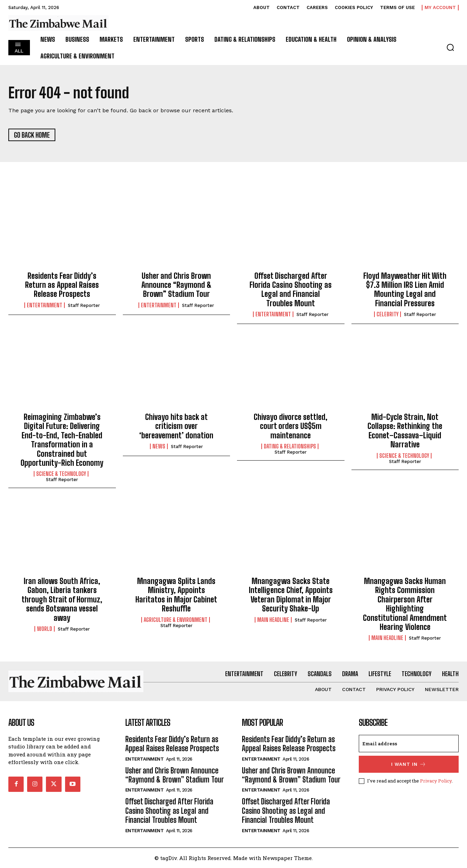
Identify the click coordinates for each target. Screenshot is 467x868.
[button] (450, 47)
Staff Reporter (84, 305)
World (45, 629)
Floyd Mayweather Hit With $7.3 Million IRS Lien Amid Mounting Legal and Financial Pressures (405, 290)
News (159, 446)
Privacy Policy (436, 781)
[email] (409, 744)
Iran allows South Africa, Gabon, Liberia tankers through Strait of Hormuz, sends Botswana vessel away (62, 599)
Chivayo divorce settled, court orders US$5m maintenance (291, 426)
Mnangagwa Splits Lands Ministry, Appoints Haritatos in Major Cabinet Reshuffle (176, 595)
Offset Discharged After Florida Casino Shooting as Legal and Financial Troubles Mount (291, 290)
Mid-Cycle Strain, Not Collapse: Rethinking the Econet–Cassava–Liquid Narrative (405, 431)
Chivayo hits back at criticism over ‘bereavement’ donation (176, 426)
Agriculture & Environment (176, 620)
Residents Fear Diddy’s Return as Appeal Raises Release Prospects (62, 285)
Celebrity (387, 314)
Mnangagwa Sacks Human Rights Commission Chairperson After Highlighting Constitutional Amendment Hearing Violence (405, 604)
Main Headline (273, 620)
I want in (409, 764)
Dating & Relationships (290, 446)
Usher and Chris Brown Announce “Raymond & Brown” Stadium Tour (176, 285)
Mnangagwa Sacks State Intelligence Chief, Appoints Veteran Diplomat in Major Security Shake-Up (291, 595)
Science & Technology (61, 474)
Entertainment (45, 305)
